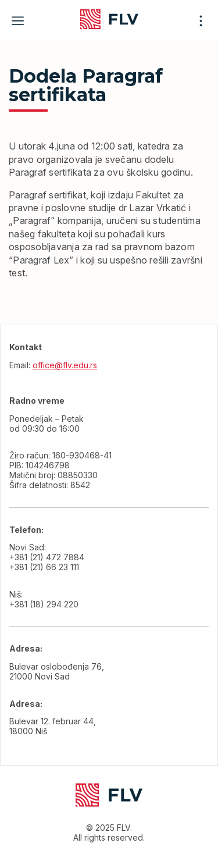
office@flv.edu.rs (65, 365)
